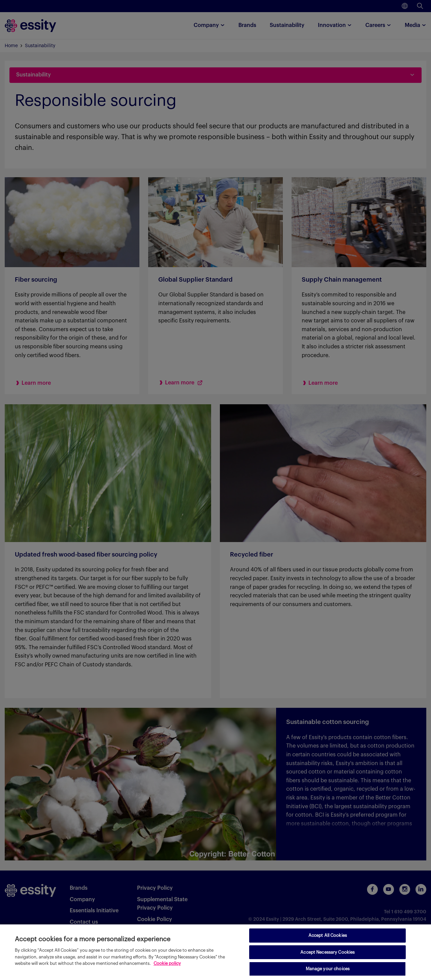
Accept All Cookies (328, 935)
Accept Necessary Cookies (327, 952)
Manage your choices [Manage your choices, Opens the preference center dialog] (328, 969)
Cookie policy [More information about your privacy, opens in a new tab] (167, 963)
